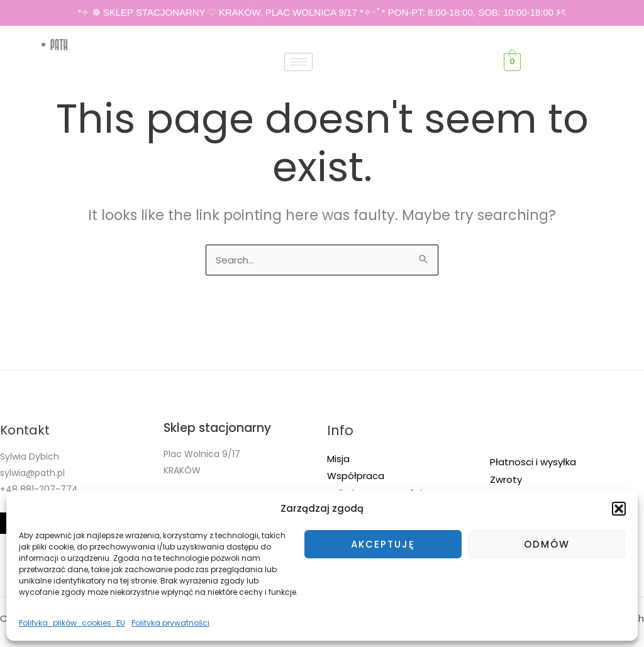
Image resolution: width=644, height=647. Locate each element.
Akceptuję (383, 544)
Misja (338, 459)
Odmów (547, 544)
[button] (619, 509)
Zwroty (506, 479)
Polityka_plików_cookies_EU (72, 623)
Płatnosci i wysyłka (533, 462)
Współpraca (356, 476)
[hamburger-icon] (298, 62)
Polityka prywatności (170, 623)
